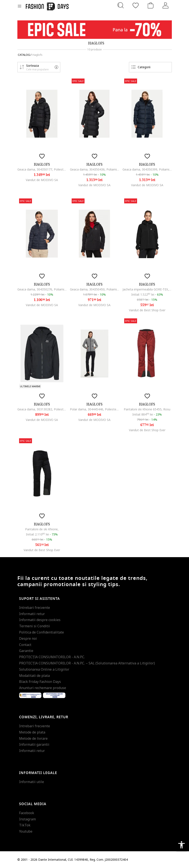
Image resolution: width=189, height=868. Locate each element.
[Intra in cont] (166, 5)
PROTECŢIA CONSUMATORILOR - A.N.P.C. (52, 657)
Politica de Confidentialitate (42, 632)
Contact (25, 645)
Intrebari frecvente (35, 608)
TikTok (25, 825)
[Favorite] (136, 5)
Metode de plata (32, 732)
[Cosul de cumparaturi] (151, 5)
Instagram (27, 819)
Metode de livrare (33, 738)
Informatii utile (32, 782)
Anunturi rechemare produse (43, 688)
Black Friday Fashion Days (40, 682)
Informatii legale (38, 773)
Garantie (26, 651)
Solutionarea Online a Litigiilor (44, 669)
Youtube (26, 831)
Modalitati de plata (34, 676)
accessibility (181, 845)
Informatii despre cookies (40, 620)
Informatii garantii (34, 744)
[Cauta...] (121, 5)
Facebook (27, 813)
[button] (39, 67)
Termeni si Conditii (35, 626)
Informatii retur (32, 614)
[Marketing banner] (95, 30)
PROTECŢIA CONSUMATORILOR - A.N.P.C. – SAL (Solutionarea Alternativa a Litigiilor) (87, 663)
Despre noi (28, 638)
